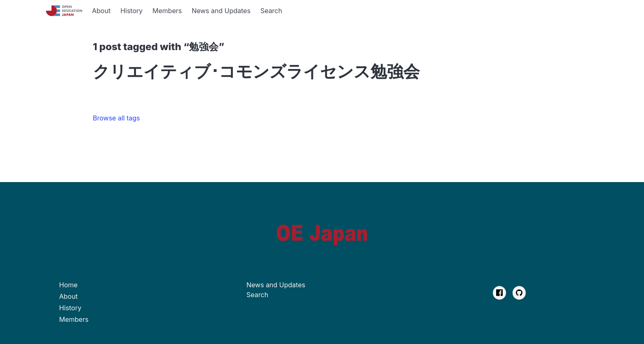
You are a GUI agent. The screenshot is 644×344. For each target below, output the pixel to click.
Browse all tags (116, 118)
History (131, 11)
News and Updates (221, 11)
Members (167, 11)
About (101, 11)
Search (271, 11)
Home (68, 285)
